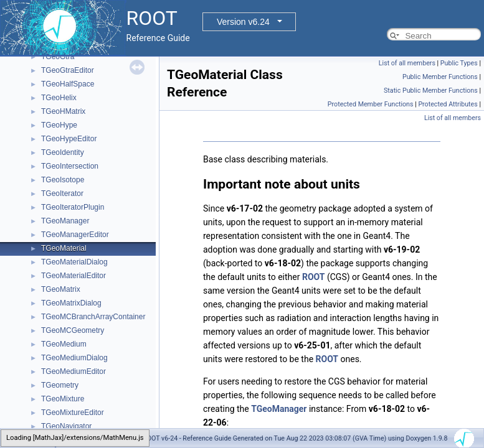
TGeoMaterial (64, 248)
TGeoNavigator (66, 426)
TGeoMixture (63, 399)
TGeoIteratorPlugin (73, 207)
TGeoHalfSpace (68, 84)
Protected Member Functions (371, 104)
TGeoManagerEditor (75, 235)
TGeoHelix (59, 98)
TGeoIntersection (70, 166)
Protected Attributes (448, 104)
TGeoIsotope (63, 180)
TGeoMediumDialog (74, 358)
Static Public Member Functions (431, 91)
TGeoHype (59, 125)
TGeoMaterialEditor (74, 276)
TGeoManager (65, 221)
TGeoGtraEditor (68, 70)
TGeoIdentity (63, 152)
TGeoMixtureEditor (73, 413)
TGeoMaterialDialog (74, 262)
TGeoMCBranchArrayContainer (93, 317)
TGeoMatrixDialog (71, 303)
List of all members (407, 63)
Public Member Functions (440, 77)
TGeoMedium (64, 344)
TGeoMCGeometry (73, 330)
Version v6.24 (243, 22)
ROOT (314, 277)
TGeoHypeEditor (69, 139)
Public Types (459, 63)
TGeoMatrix (61, 289)
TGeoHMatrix (63, 111)
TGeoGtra (58, 57)
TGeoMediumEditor (74, 371)
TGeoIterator (62, 194)
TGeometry (60, 385)
